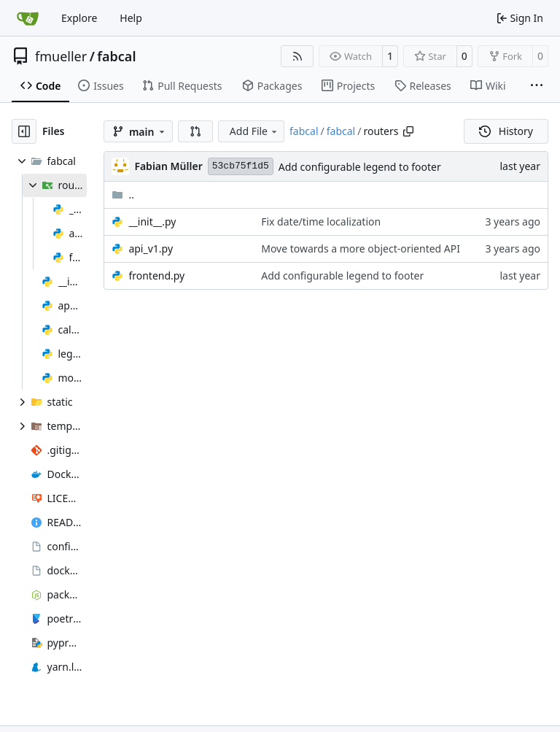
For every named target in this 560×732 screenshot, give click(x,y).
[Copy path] (408, 131)
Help (131, 18)
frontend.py (156, 276)
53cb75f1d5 (241, 166)
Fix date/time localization (321, 221)
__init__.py (152, 221)
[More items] (537, 86)
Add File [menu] (254, 131)
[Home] (28, 18)
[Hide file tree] (24, 131)
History (506, 131)
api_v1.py (151, 249)
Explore (79, 18)
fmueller (61, 56)
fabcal (116, 56)
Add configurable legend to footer (360, 167)
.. (123, 194)
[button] (195, 131)
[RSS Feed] (297, 56)
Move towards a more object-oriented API (361, 249)
